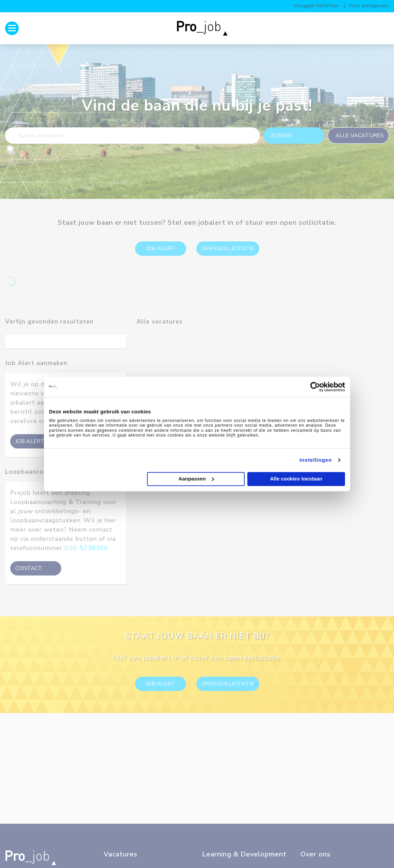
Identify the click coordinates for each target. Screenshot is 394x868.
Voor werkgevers (369, 6)
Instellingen (316, 460)
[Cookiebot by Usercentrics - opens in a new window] (315, 387)
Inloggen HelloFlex (317, 6)
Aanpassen (196, 478)
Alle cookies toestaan (296, 479)
